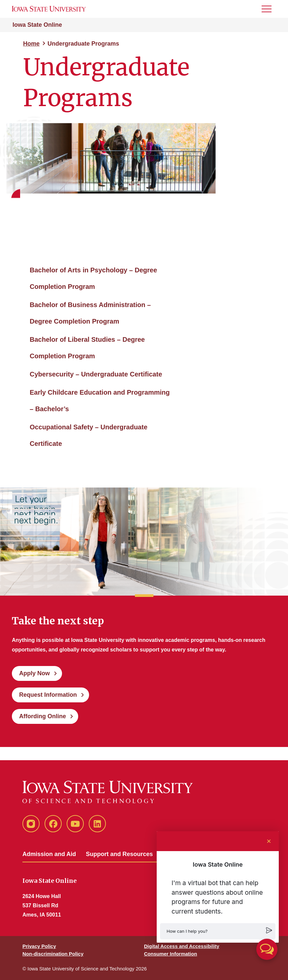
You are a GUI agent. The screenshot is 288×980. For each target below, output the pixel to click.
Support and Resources (119, 854)
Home (31, 44)
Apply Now (34, 673)
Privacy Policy (39, 946)
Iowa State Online (37, 25)
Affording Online (43, 716)
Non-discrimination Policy (53, 954)
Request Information (48, 695)
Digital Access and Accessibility (182, 946)
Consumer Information (171, 954)
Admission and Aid (49, 854)
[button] (218, 931)
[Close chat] (269, 841)
